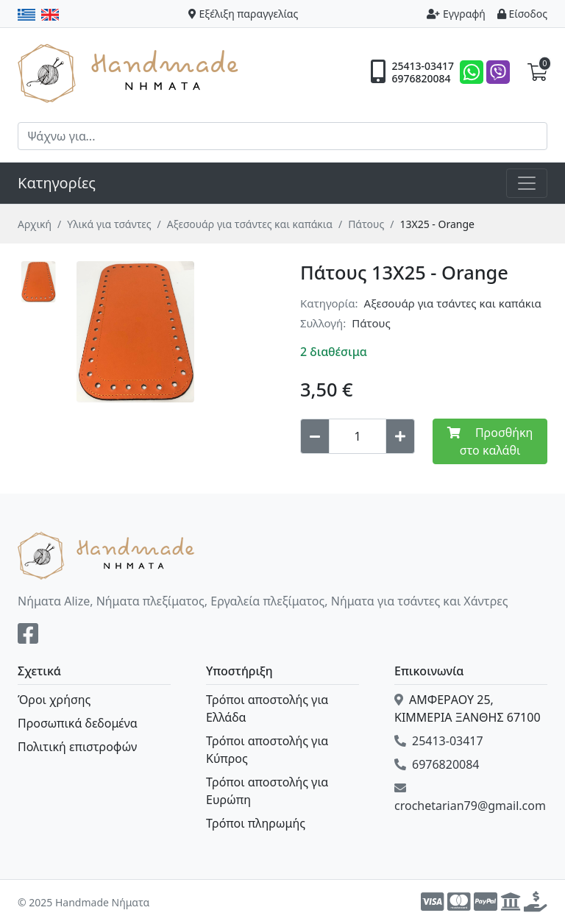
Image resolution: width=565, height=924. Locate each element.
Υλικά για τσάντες (109, 224)
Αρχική (35, 224)
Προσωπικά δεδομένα (78, 723)
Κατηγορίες (57, 183)
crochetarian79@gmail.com (470, 798)
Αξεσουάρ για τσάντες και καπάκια (250, 224)
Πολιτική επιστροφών (77, 747)
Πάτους (366, 224)
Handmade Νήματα (130, 72)
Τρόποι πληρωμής (256, 823)
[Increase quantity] (400, 436)
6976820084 (421, 79)
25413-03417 (423, 66)
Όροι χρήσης (54, 700)
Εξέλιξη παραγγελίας (244, 14)
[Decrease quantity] (315, 436)
